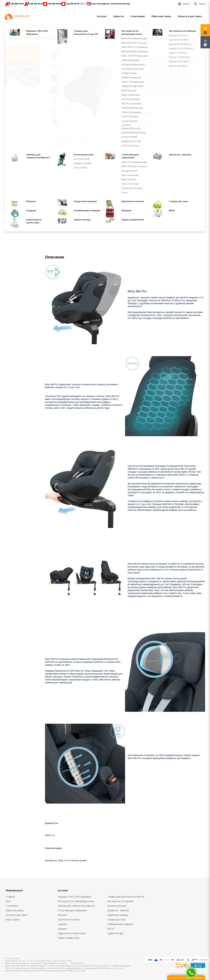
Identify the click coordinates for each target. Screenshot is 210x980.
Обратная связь (161, 16)
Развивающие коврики (120, 924)
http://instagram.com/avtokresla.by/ (111, 4)
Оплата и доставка (190, 16)
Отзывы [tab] (84, 141)
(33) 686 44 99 (54, 4)
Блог (8, 901)
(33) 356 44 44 (72, 4)
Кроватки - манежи (118, 910)
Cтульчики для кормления (72, 910)
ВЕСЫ (111, 929)
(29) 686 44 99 (17, 4)
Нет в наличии (136, 123)
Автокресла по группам (120, 901)
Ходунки (62, 924)
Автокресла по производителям (76, 901)
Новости (119, 16)
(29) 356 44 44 (36, 4)
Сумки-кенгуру (115, 933)
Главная (9, 31)
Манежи (62, 915)
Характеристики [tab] (60, 141)
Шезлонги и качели (68, 919)
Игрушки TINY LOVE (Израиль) (74, 897)
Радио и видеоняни (68, 938)
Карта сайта (13, 919)
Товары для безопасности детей (126, 897)
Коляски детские (117, 906)
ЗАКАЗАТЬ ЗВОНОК (192, 973)
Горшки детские (116, 919)
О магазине (138, 16)
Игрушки (63, 929)
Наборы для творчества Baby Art (76, 906)
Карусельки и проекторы (72, 933)
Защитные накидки (118, 915)
